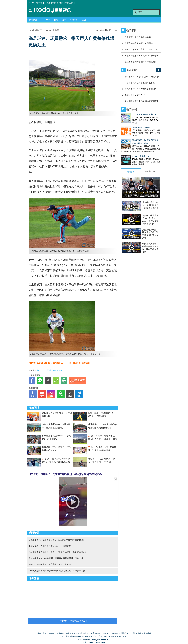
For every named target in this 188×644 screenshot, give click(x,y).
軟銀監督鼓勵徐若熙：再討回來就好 (141, 62)
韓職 (49, 370)
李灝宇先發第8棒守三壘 (135, 95)
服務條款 (115, 633)
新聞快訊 (33, 20)
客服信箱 (96, 633)
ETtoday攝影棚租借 (141, 156)
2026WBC (46, 20)
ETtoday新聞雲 (36, 3)
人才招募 (50, 633)
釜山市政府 (58, 370)
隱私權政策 (125, 633)
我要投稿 (41, 633)
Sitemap (106, 633)
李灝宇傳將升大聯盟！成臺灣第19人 (141, 43)
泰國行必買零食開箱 (141, 127)
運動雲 (52, 10)
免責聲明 (147, 633)
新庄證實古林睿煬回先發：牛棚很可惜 (142, 77)
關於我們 (60, 633)
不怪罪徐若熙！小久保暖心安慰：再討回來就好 (50, 564)
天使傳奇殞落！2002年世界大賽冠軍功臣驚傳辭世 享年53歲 (56, 558)
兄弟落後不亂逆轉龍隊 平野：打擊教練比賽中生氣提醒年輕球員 (58, 552)
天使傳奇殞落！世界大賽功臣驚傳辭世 (142, 56)
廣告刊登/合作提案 (83, 633)
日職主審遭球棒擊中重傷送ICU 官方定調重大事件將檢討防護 (56, 540)
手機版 (47, 3)
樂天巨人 (41, 370)
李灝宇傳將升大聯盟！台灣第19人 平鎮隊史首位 (51, 546)
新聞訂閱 (69, 3)
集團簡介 (70, 633)
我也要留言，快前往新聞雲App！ (73, 621)
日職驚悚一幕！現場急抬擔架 (138, 37)
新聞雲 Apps (58, 3)
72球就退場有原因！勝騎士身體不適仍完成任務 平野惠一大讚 (57, 571)
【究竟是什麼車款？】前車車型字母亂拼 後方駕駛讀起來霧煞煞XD (65, 474)
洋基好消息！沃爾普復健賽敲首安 (140, 83)
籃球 (64, 20)
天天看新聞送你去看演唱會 (144, 114)
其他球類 (74, 20)
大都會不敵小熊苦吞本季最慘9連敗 (140, 89)
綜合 (84, 20)
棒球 (56, 20)
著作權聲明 (137, 633)
